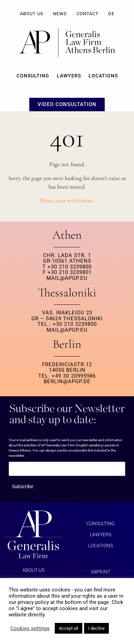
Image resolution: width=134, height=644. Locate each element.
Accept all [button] (69, 628)
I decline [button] (96, 628)
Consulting (33, 76)
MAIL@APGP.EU (67, 278)
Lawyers (69, 76)
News (60, 14)
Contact (87, 14)
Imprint (101, 572)
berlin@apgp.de (67, 381)
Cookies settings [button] (30, 628)
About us (32, 14)
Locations (103, 76)
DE (111, 14)
